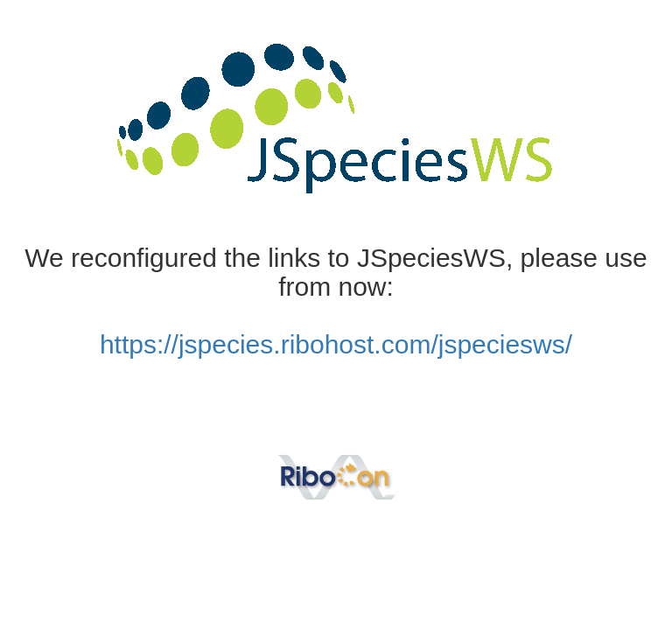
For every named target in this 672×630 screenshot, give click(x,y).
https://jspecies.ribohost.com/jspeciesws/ (336, 344)
